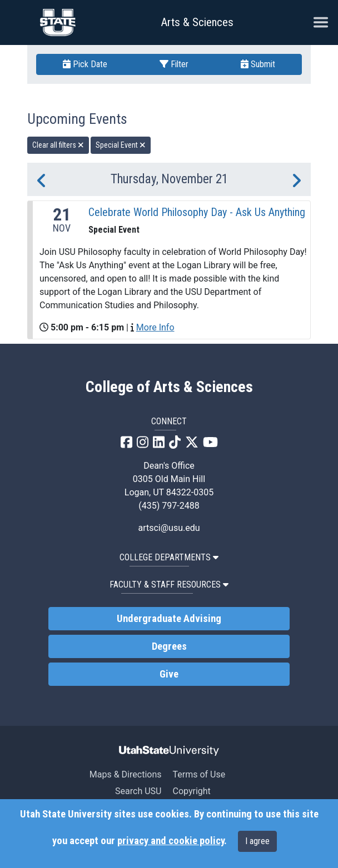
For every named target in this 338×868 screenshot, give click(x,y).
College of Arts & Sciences (169, 387)
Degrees (169, 646)
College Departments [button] (169, 557)
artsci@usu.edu (169, 528)
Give (169, 674)
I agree (257, 841)
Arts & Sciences (197, 22)
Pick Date (85, 64)
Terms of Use (199, 774)
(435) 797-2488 (169, 506)
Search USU (138, 791)
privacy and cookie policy (171, 841)
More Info (155, 327)
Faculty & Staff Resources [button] (169, 584)
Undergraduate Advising (169, 619)
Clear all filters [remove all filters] (58, 145)
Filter (174, 64)
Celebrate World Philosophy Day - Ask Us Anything (197, 212)
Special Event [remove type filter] (121, 145)
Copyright (191, 791)
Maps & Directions (126, 774)
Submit (258, 64)
